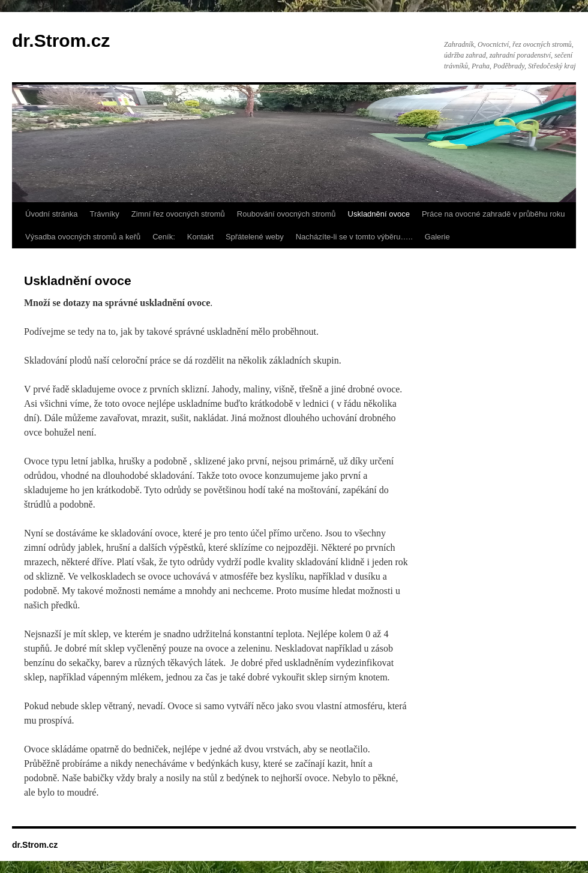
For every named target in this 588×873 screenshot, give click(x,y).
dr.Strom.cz (61, 40)
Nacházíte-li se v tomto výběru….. (354, 237)
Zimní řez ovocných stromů (178, 214)
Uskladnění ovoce (379, 214)
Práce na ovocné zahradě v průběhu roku (493, 214)
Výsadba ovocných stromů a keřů (83, 237)
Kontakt (200, 237)
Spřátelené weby (255, 237)
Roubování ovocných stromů (286, 214)
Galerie (437, 237)
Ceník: (164, 237)
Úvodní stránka (51, 214)
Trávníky (104, 214)
